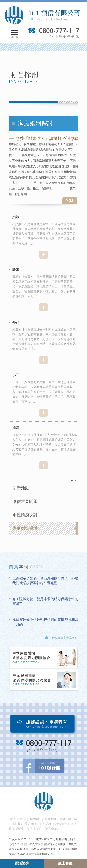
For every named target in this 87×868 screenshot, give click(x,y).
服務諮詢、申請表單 (43, 725)
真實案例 (50, 819)
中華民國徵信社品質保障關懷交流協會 (44, 680)
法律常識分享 (68, 819)
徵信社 (25, 844)
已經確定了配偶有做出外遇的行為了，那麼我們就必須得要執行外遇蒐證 (45, 581)
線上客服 (65, 863)
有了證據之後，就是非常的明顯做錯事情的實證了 (45, 601)
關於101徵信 (17, 819)
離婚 (16, 270)
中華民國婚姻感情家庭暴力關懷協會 (44, 658)
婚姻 (16, 217)
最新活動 (21, 488)
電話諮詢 (22, 863)
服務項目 (35, 819)
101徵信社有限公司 (42, 15)
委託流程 (30, 824)
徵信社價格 (52, 829)
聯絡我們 (61, 824)
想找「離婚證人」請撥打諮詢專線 (47, 138)
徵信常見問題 (25, 501)
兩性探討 (18, 824)
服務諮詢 (46, 824)
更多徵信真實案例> (64, 638)
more (70, 200)
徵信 (68, 849)
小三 (16, 375)
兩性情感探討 (25, 515)
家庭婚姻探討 (25, 528)
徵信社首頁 (34, 829)
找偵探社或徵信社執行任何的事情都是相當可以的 (45, 622)
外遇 (16, 322)
